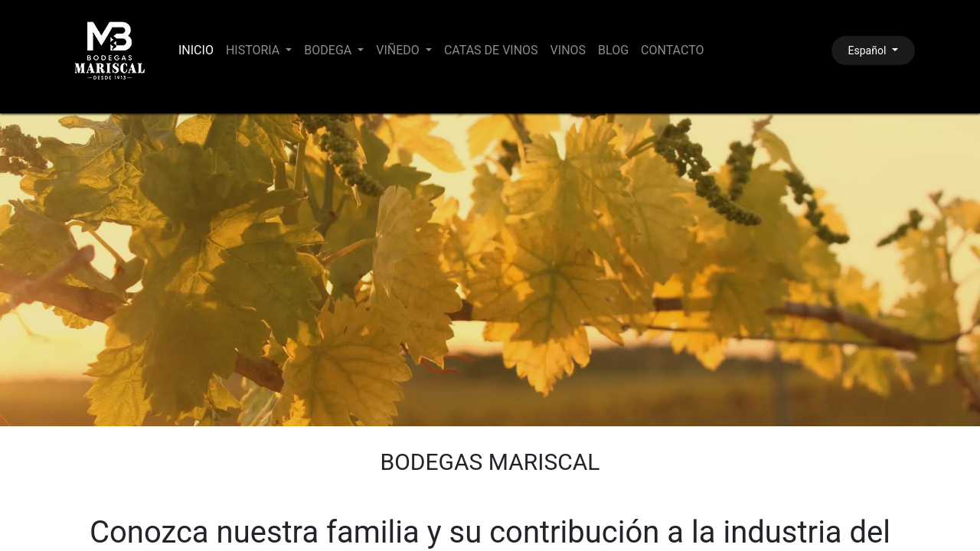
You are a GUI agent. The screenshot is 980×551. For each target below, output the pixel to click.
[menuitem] (196, 51)
